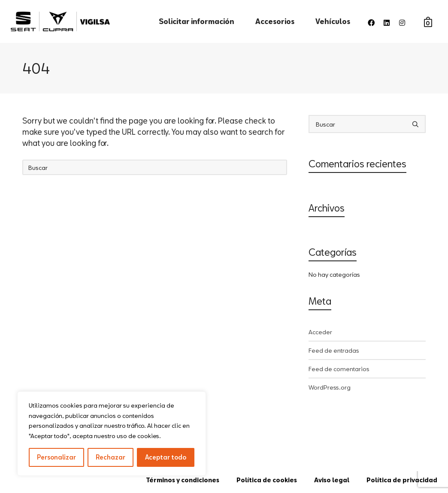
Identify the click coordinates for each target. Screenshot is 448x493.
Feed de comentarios (339, 369)
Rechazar (110, 457)
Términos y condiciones (183, 480)
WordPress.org (330, 387)
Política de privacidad (402, 480)
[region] (112, 434)
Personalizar (56, 457)
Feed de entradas (334, 350)
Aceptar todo (166, 457)
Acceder (320, 332)
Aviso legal (332, 480)
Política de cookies (267, 480)
